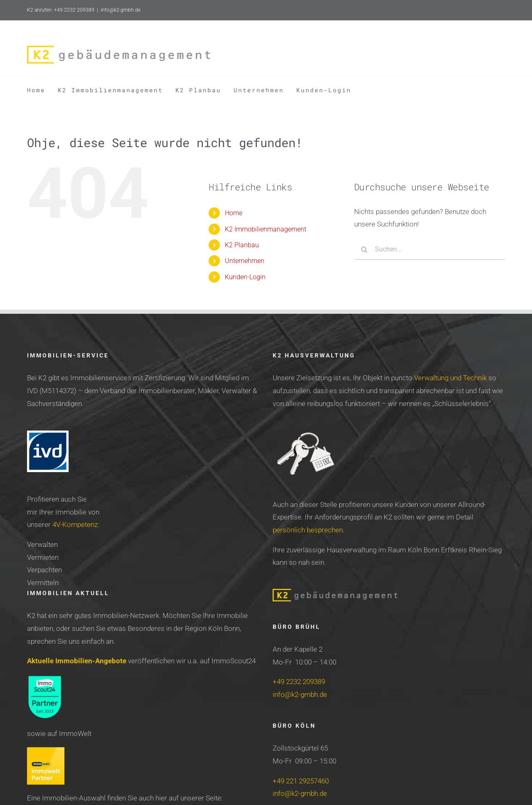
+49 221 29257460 (301, 781)
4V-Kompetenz (75, 524)
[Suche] (365, 249)
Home (234, 213)
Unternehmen (245, 261)
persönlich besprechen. (309, 530)
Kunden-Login (245, 277)
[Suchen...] (430, 249)
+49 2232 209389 (299, 682)
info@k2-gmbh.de (121, 10)
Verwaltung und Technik (450, 378)
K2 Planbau (242, 245)
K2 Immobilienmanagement (266, 229)
